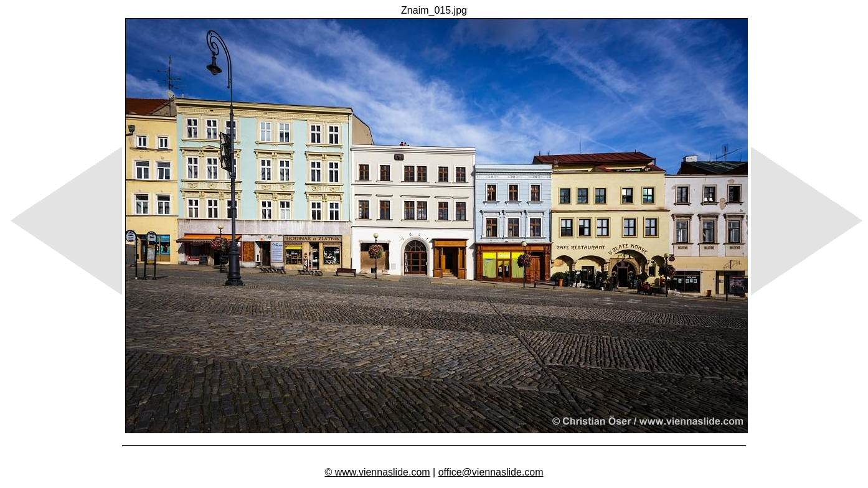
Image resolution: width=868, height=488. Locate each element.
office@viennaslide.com (491, 472)
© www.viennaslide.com (377, 472)
